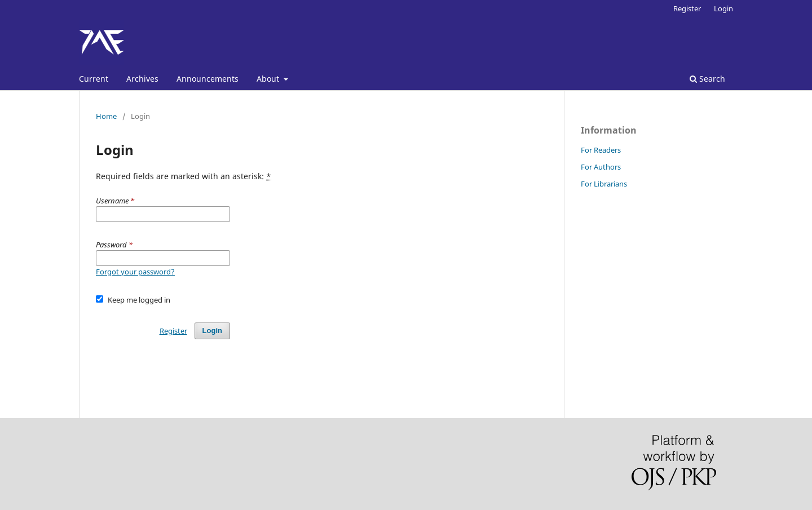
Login (723, 8)
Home (106, 116)
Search (707, 79)
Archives (142, 79)
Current (94, 79)
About (269, 79)
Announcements (208, 79)
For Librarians (604, 184)
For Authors (601, 167)
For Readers (601, 150)
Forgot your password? (135, 272)
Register (687, 8)
